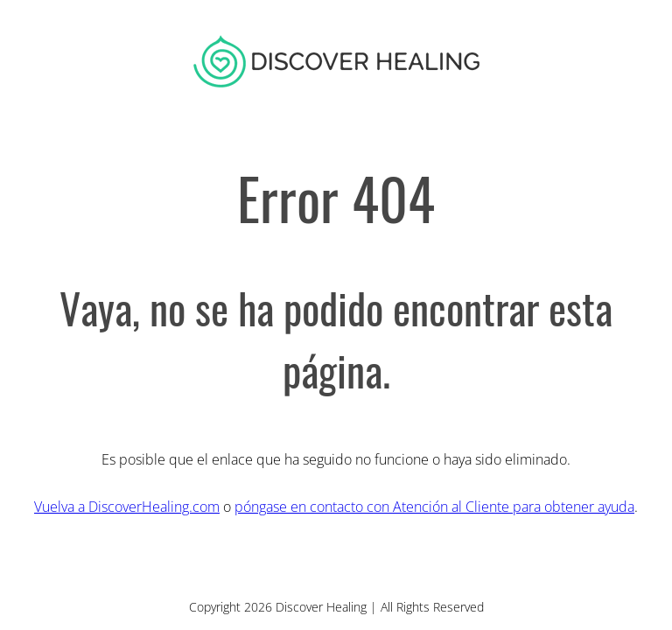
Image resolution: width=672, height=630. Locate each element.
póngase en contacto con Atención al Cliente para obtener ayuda (434, 507)
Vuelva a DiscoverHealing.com (127, 507)
